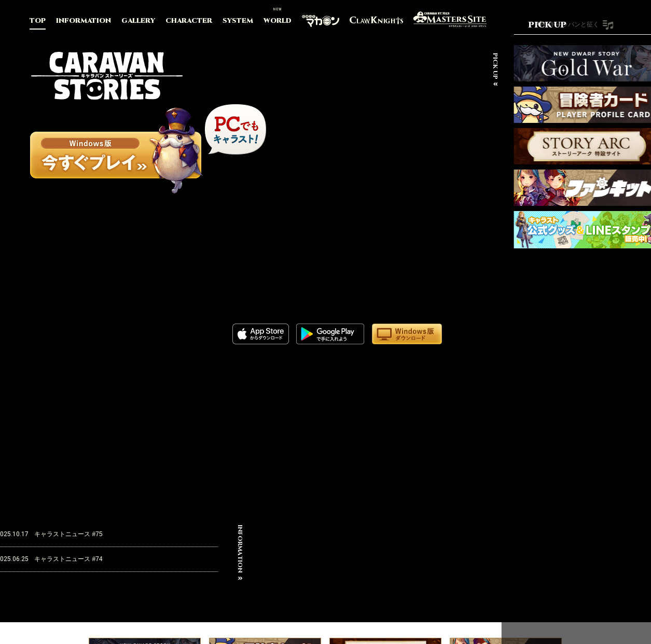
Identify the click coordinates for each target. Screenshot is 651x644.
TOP (38, 21)
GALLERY (138, 21)
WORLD (278, 21)
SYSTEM (238, 21)
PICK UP (479, 66)
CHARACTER (189, 21)
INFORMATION (84, 21)
